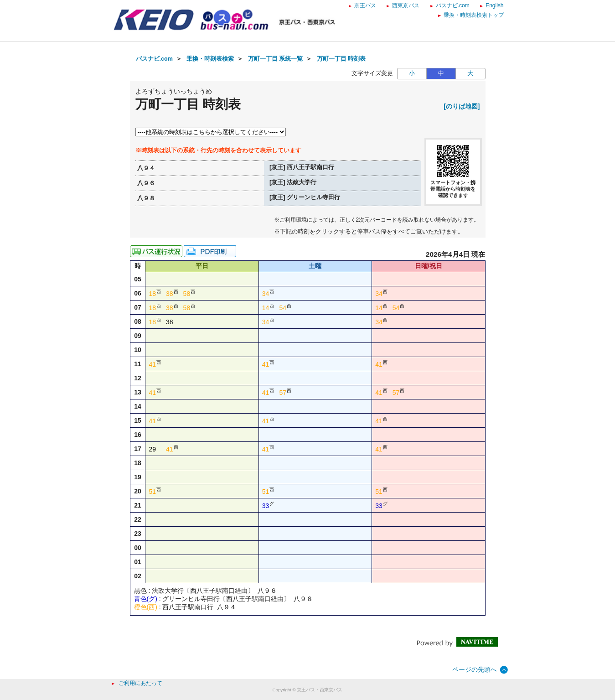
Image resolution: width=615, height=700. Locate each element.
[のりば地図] (462, 106)
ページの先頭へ (475, 669)
